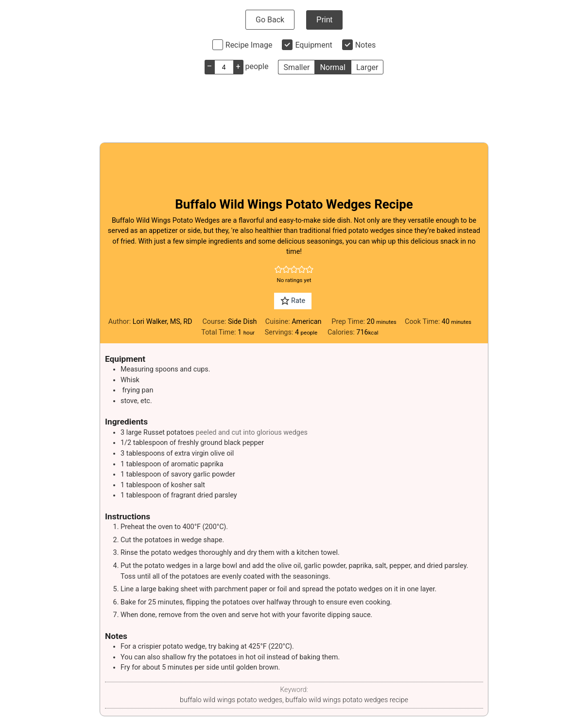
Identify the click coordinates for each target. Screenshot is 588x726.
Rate (293, 301)
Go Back (270, 20)
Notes (366, 45)
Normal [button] (333, 67)
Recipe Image (249, 45)
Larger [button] (367, 67)
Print (324, 20)
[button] (278, 270)
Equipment (313, 45)
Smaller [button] (296, 67)
